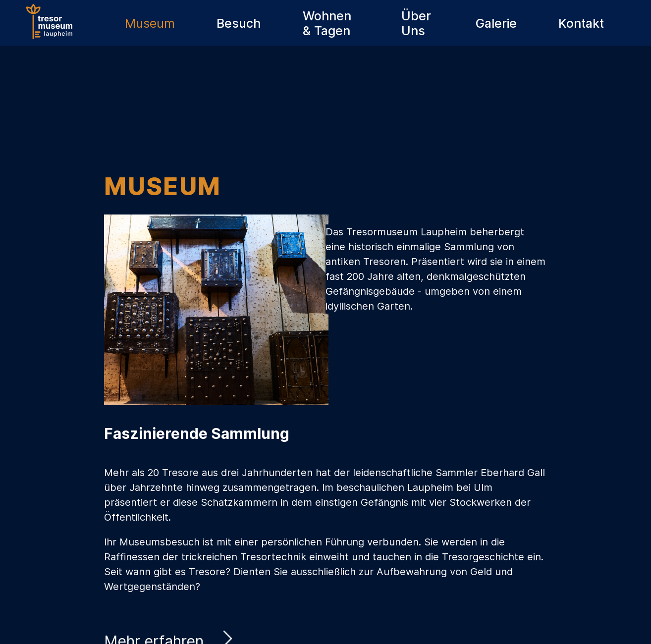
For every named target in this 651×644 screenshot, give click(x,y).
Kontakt (581, 23)
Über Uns (416, 23)
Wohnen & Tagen (327, 23)
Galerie (496, 23)
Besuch (239, 23)
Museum (150, 23)
